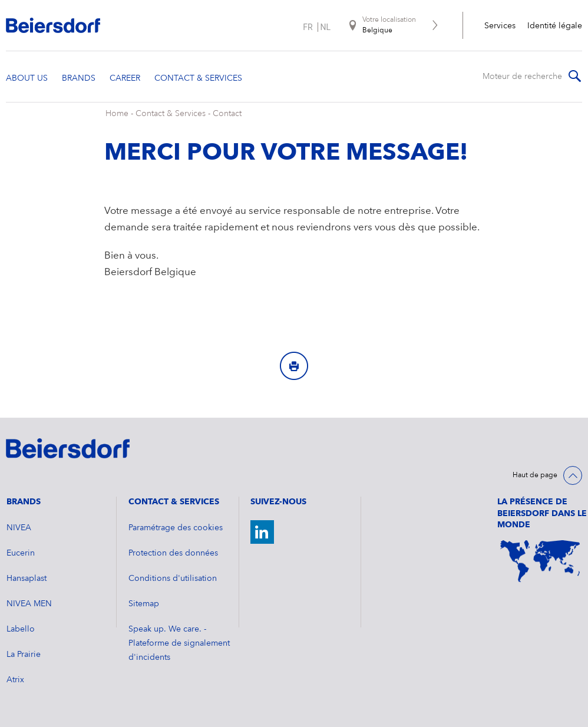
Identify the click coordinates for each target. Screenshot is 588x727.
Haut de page (535, 475)
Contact (227, 114)
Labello (21, 629)
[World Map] (539, 561)
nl (326, 27)
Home (117, 114)
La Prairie (24, 655)
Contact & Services (171, 114)
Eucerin (21, 553)
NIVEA (19, 528)
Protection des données (173, 553)
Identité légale (555, 26)
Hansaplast (27, 579)
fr (308, 27)
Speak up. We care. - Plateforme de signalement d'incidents (179, 643)
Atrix (15, 680)
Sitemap (144, 604)
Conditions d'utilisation (173, 579)
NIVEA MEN (29, 604)
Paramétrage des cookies (176, 528)
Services (500, 26)
